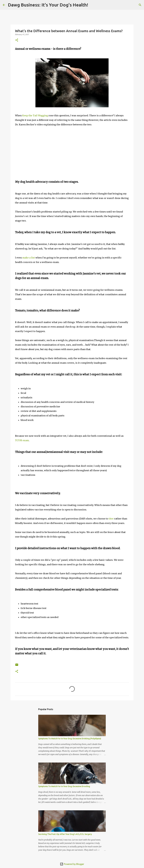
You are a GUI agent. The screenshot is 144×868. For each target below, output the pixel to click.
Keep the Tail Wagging (35, 115)
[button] (17, 40)
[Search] (92, 5)
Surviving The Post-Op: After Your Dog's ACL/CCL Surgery (65, 834)
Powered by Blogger (72, 864)
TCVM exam (22, 440)
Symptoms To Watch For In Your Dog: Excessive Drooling (64, 786)
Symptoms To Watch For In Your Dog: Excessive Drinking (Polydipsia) (70, 739)
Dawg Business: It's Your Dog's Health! (48, 5)
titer (111, 519)
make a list (29, 258)
